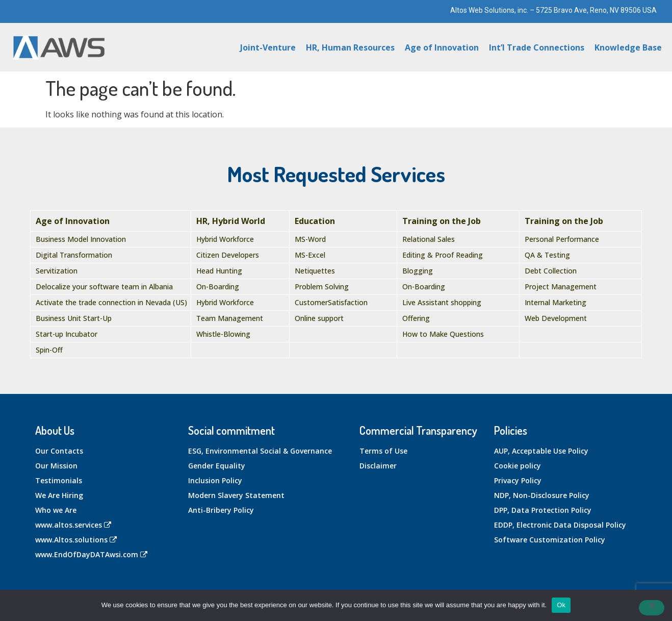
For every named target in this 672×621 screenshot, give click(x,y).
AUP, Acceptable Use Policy (541, 451)
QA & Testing (547, 255)
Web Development (556, 318)
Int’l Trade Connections (537, 47)
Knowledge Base (628, 47)
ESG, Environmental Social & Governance (260, 451)
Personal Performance (562, 239)
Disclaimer (378, 466)
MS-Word (310, 239)
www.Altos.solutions (76, 540)
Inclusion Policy (215, 480)
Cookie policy (518, 466)
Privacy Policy (518, 480)
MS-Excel (310, 255)
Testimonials (59, 480)
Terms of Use (383, 451)
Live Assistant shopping (442, 302)
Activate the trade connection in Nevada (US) (111, 302)
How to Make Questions (443, 334)
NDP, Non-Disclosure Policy (542, 495)
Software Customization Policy (550, 540)
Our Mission (56, 466)
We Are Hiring (59, 495)
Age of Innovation (442, 47)
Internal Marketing (555, 302)
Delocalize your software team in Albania (104, 287)
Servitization (57, 271)
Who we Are (56, 510)
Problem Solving (322, 287)
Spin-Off (49, 350)
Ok (561, 605)
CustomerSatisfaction (331, 302)
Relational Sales (429, 239)
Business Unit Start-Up (74, 318)
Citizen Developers (228, 255)
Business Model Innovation (81, 239)
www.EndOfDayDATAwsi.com (91, 554)
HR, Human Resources (350, 47)
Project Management (561, 287)
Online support (319, 318)
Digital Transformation (74, 255)
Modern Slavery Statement (236, 495)
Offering (416, 318)
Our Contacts (59, 451)
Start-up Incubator (67, 334)
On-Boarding (218, 287)
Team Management (230, 318)
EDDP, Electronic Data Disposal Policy (560, 525)
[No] (652, 608)
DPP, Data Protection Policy (543, 510)
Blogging (418, 271)
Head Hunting (219, 271)
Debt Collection (551, 271)
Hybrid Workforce (225, 239)
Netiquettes (315, 271)
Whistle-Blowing (223, 334)
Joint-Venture (268, 47)
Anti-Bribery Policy (221, 510)
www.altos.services (73, 525)
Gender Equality (217, 466)
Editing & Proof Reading (443, 255)
